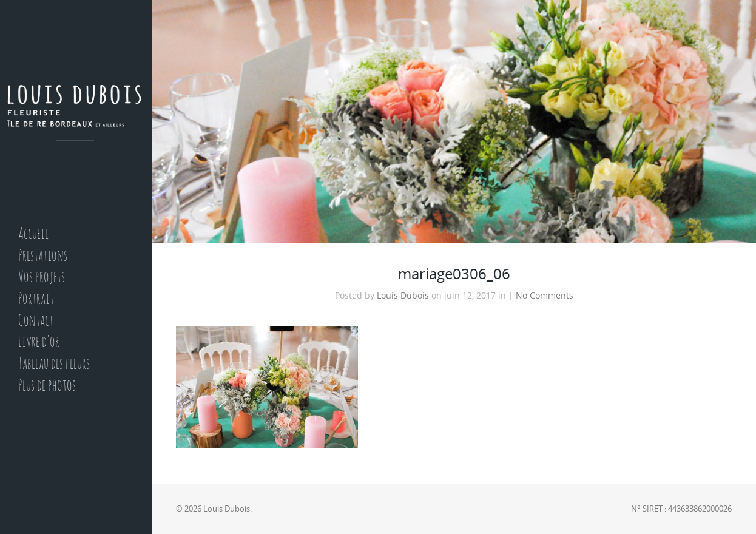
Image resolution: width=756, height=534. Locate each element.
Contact (36, 321)
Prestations (43, 256)
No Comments (545, 296)
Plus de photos (47, 386)
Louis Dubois (403, 296)
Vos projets (42, 278)
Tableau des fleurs (54, 364)
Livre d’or (39, 343)
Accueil (33, 235)
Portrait (36, 299)
